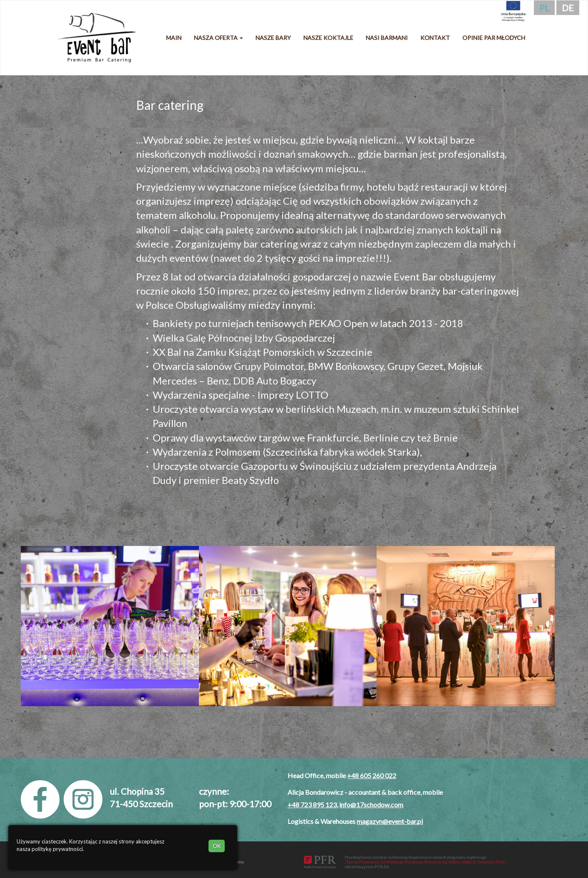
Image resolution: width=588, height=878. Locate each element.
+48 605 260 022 (372, 775)
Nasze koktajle (328, 38)
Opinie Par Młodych (494, 38)
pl (544, 8)
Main (174, 38)
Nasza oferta (218, 38)
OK (217, 846)
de (568, 8)
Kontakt (435, 38)
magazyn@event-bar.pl (390, 821)
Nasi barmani (387, 38)
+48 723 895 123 (312, 805)
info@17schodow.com (371, 805)
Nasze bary (273, 38)
